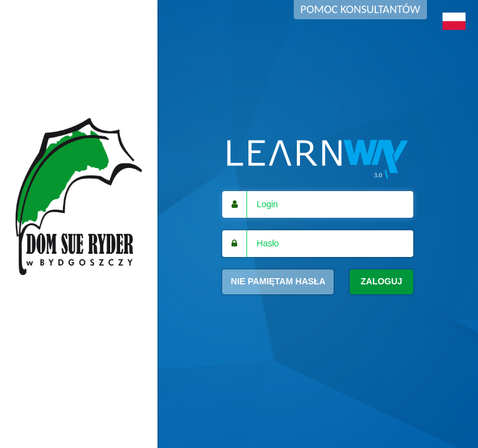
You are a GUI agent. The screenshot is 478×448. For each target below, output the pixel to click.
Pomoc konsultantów (360, 9)
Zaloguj (381, 281)
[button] (454, 21)
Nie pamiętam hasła (278, 281)
